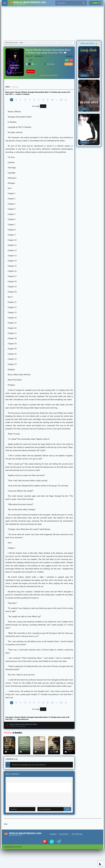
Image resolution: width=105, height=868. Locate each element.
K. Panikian (15, 87)
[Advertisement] (52, 21)
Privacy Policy (64, 834)
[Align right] (26, 781)
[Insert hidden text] (55, 781)
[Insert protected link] (45, 781)
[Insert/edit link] (41, 781)
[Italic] (12, 781)
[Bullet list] (31, 781)
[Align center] (23, 781)
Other (21, 43)
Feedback (53, 834)
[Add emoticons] (38, 781)
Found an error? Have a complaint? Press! (23, 724)
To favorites (50, 64)
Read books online (11, 43)
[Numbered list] (34, 781)
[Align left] (20, 781)
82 (61, 100)
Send (11, 809)
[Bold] (9, 781)
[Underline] (16, 781)
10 (52, 100)
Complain (69, 64)
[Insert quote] (49, 781)
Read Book (31, 72)
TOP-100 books (77, 834)
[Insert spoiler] (52, 781)
